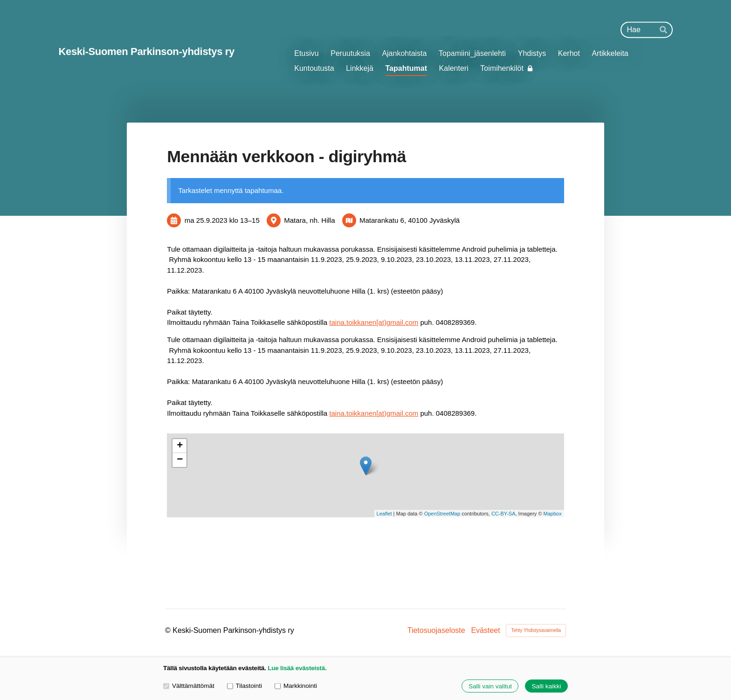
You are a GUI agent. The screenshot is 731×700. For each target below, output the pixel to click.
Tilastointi (245, 686)
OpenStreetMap (442, 514)
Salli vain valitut (490, 686)
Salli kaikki (546, 686)
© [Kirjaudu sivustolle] (169, 630)
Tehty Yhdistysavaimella (536, 630)
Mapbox (553, 514)
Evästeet (485, 631)
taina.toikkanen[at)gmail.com (374, 322)
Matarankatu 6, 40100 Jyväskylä (410, 220)
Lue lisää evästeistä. (297, 668)
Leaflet (384, 514)
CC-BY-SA (503, 514)
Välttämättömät (189, 686)
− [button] (180, 460)
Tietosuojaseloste (436, 631)
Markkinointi (296, 686)
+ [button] (180, 446)
